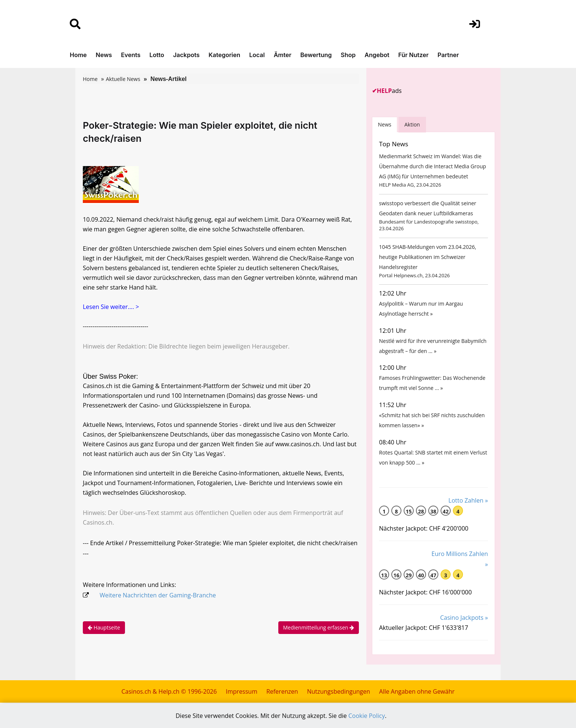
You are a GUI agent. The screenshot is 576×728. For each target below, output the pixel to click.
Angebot (377, 55)
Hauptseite (104, 627)
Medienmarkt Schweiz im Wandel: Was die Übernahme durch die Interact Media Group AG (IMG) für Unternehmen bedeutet (433, 166)
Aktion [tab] (412, 124)
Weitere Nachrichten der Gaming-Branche (158, 595)
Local (257, 55)
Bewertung (316, 55)
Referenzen (282, 691)
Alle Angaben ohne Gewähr (417, 691)
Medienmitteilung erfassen (319, 627)
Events (131, 55)
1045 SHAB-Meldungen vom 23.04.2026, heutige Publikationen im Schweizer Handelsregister (428, 257)
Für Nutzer (414, 55)
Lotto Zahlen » (468, 500)
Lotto (157, 55)
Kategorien (224, 55)
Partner (448, 55)
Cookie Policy (367, 716)
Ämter (283, 55)
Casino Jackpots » (464, 618)
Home (78, 55)
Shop (348, 55)
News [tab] (385, 124)
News (104, 55)
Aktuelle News (123, 79)
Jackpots (186, 55)
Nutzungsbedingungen (339, 691)
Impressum (241, 691)
